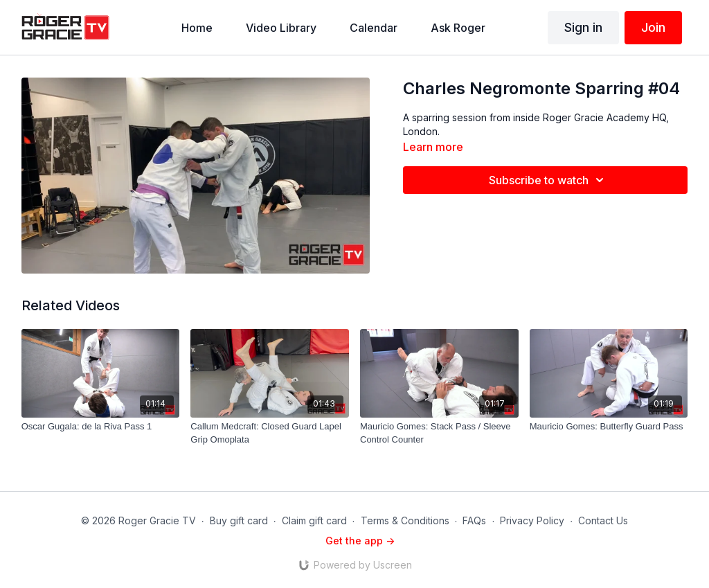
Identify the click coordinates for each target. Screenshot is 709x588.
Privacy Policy (532, 520)
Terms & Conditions (405, 520)
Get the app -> (360, 541)
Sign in (583, 27)
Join (653, 27)
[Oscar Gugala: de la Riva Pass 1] (101, 427)
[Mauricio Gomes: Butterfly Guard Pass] (609, 427)
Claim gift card (314, 520)
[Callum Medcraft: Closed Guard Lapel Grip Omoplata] (270, 433)
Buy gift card (239, 520)
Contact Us (603, 520)
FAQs (474, 520)
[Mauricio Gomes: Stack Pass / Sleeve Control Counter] (439, 433)
